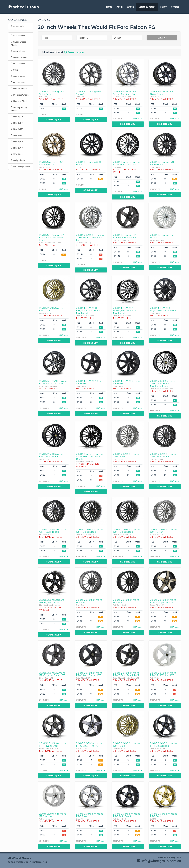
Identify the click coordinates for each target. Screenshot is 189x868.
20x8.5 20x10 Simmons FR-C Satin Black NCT (89, 674)
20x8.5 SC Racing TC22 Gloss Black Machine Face (52, 237)
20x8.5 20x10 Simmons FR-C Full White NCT (163, 674)
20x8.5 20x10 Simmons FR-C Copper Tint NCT (163, 601)
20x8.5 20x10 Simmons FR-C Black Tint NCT (89, 745)
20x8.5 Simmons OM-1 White (163, 236)
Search (162, 38)
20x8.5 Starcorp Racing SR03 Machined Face (126, 163)
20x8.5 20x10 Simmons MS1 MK (126, 601)
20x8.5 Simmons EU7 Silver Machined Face (125, 93)
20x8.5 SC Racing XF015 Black (90, 163)
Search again (74, 52)
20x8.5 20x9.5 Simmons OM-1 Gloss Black (89, 531)
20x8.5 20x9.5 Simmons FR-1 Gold (163, 815)
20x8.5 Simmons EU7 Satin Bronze (51, 163)
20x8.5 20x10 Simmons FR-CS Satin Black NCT (126, 674)
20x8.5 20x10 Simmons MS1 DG (89, 601)
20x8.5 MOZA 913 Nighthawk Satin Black (163, 309)
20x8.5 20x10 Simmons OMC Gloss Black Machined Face (163, 383)
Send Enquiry (54, 120)
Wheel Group (24, 7)
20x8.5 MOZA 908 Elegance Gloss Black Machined (88, 310)
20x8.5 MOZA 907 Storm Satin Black (90, 382)
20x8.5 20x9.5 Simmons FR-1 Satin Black (126, 815)
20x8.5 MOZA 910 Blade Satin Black (127, 382)
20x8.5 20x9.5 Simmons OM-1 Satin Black (163, 455)
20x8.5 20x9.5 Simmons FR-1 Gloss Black (163, 745)
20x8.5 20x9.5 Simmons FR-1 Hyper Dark (53, 745)
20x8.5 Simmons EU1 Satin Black (162, 163)
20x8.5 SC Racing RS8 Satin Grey (88, 93)
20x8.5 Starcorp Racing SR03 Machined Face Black (89, 456)
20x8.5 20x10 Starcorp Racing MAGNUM (52, 601)
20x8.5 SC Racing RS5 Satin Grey (52, 93)
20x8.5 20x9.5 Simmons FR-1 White (53, 815)
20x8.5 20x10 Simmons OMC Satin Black (52, 455)
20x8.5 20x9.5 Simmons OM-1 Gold (53, 309)
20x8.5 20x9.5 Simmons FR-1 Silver (89, 815)
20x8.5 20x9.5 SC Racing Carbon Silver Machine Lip (90, 237)
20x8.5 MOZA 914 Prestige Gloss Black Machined (125, 310)
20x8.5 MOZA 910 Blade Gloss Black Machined (53, 382)
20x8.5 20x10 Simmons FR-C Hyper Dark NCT (52, 674)
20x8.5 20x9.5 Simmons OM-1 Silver (126, 455)
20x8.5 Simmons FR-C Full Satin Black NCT (126, 236)
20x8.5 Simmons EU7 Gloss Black (162, 93)
